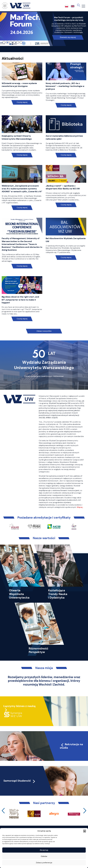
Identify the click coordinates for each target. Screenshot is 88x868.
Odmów (44, 856)
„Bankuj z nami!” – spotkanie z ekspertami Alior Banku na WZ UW (63, 187)
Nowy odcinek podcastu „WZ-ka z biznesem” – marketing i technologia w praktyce (65, 86)
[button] (85, 831)
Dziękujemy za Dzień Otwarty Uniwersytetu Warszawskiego (17, 137)
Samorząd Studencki (20, 781)
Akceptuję (44, 850)
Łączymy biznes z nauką (19, 706)
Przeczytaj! (68, 31)
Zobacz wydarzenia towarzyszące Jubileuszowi (44, 376)
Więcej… (80, 507)
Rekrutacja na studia (71, 746)
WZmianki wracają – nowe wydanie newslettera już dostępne (19, 85)
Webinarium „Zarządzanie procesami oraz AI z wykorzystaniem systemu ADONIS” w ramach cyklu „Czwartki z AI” (22, 189)
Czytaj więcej (22, 102)
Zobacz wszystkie (44, 331)
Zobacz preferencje (44, 863)
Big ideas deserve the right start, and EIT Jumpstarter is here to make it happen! (20, 300)
